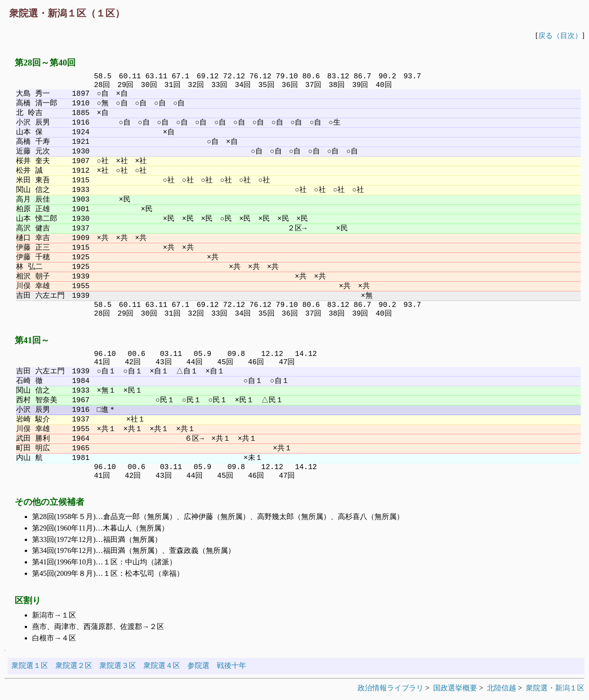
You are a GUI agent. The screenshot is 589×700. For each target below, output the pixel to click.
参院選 (198, 665)
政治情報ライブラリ (391, 688)
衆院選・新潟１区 (555, 688)
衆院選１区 (30, 665)
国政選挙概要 (455, 688)
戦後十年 (231, 665)
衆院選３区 (118, 665)
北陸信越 (501, 688)
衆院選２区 (74, 665)
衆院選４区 (162, 665)
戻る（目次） (560, 36)
